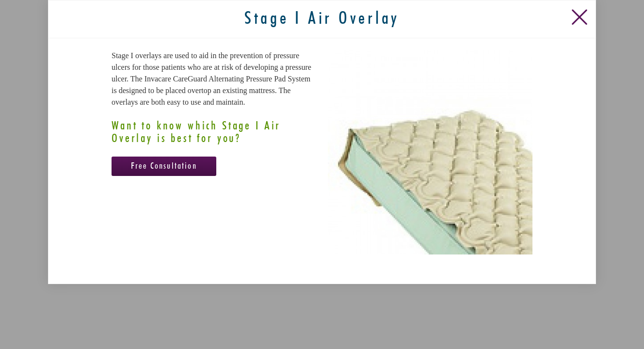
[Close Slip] (581, 47)
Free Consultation (164, 199)
